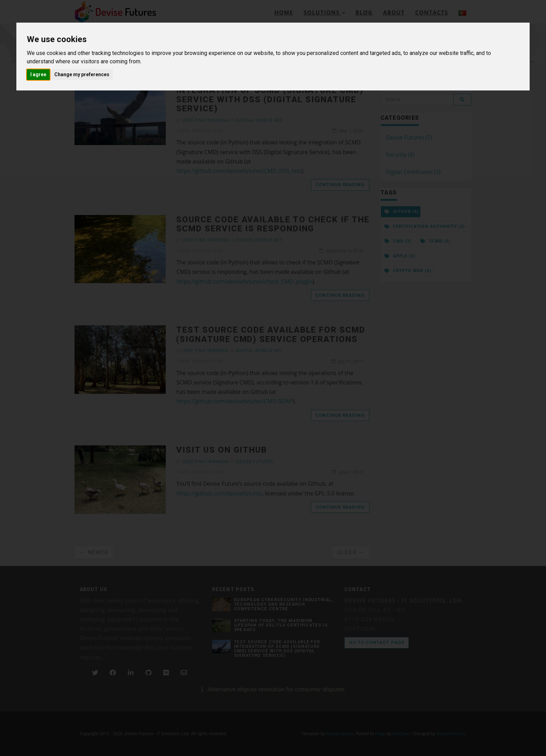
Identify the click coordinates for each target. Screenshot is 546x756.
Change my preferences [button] (82, 74)
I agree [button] (38, 74)
